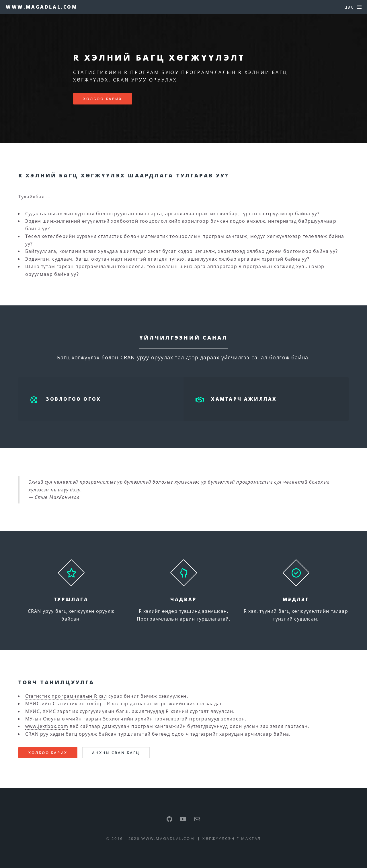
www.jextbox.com (47, 726)
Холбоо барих (103, 99)
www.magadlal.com (42, 7)
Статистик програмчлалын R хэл (66, 696)
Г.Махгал (249, 838)
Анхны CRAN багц (116, 753)
